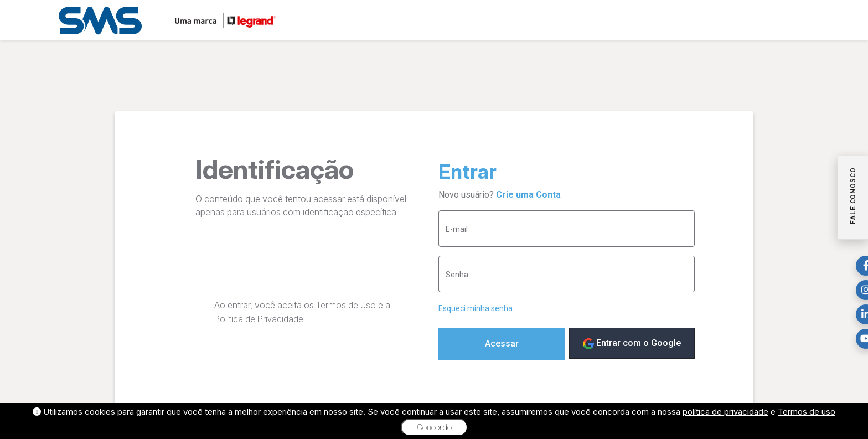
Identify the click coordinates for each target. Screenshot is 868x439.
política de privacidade (725, 412)
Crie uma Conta (528, 195)
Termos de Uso (346, 305)
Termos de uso (807, 412)
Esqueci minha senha (476, 308)
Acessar (502, 344)
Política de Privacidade (259, 319)
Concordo (434, 427)
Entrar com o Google (632, 344)
